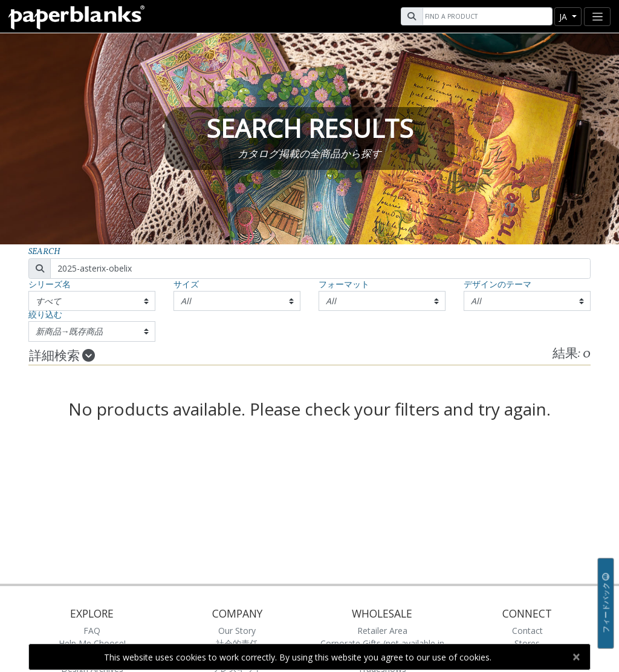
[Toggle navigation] (597, 17)
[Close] (576, 657)
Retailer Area (382, 631)
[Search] (486, 16)
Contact (527, 631)
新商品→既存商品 (70, 331)
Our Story (237, 631)
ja (564, 17)
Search (44, 252)
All (186, 301)
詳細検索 (62, 356)
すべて (48, 301)
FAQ (92, 631)
